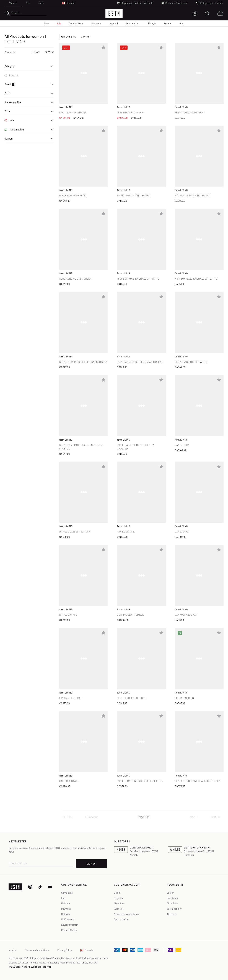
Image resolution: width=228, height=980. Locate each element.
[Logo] (114, 13)
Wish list (119, 909)
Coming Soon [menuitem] (76, 23)
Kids (41, 3)
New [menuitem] (46, 23)
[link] (117, 893)
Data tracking (121, 919)
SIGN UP (91, 863)
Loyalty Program (70, 925)
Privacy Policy (65, 950)
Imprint (13, 950)
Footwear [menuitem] (96, 23)
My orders (119, 903)
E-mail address (18, 863)
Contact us (67, 893)
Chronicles (172, 903)
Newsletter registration (126, 914)
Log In (117, 893)
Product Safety (69, 930)
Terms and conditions (37, 950)
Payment (66, 909)
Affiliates (172, 914)
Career (170, 893)
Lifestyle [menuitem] (151, 23)
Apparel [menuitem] (114, 23)
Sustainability (174, 909)
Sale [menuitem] (59, 23)
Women (13, 3)
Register (119, 898)
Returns (66, 914)
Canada (87, 950)
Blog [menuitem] (182, 23)
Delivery (66, 903)
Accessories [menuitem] (132, 23)
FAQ (63, 898)
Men (28, 3)
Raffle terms (68, 919)
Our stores (172, 898)
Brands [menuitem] (168, 23)
